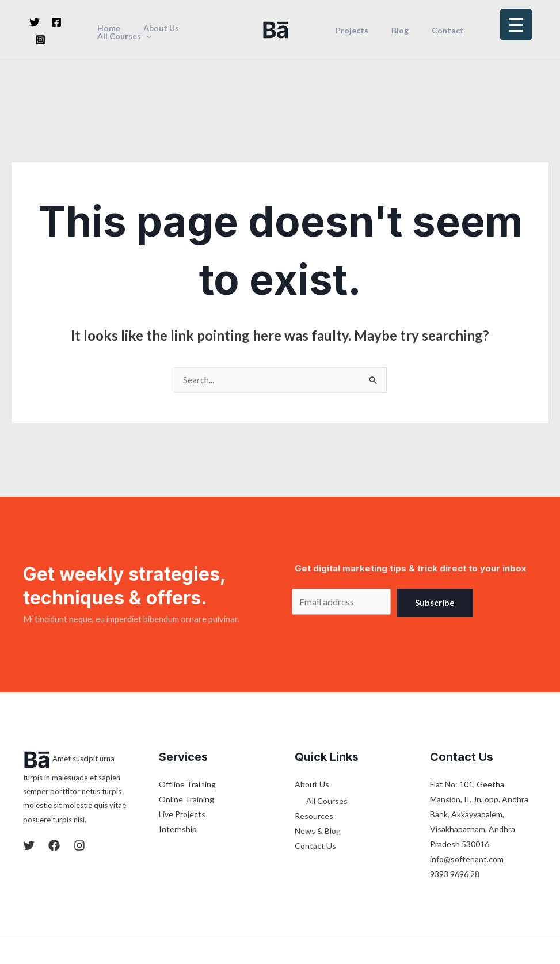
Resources (314, 752)
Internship (178, 765)
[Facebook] (56, 22)
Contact (431, 31)
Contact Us (315, 782)
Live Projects (182, 750)
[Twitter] (35, 22)
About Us (155, 28)
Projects (348, 31)
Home (109, 28)
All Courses (125, 36)
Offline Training (187, 720)
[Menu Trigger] (516, 24)
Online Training (186, 735)
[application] (147, 36)
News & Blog (318, 767)
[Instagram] (40, 40)
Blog (390, 31)
